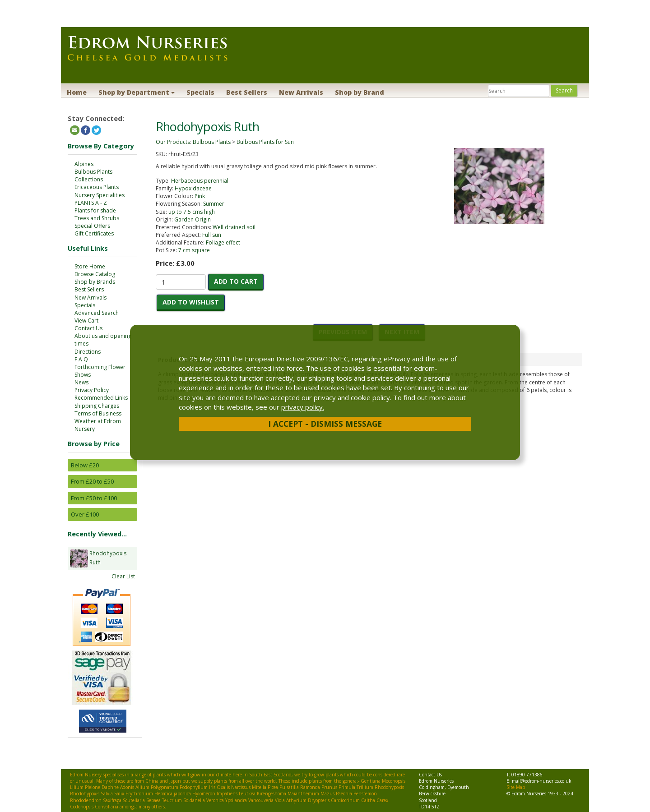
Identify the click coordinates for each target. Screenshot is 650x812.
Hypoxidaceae (193, 188)
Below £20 (85, 465)
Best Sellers (247, 92)
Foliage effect (223, 242)
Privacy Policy (92, 390)
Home (77, 92)
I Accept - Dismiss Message (325, 424)
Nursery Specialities (100, 195)
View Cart (86, 321)
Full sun (212, 235)
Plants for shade (95, 210)
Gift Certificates (94, 233)
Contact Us (88, 328)
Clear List (123, 576)
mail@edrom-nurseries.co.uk (542, 781)
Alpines (84, 164)
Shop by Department (137, 92)
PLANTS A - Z (91, 203)
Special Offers (92, 226)
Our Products (173, 142)
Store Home (90, 266)
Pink (200, 196)
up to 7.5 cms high (192, 212)
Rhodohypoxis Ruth (108, 558)
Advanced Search (97, 313)
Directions (88, 352)
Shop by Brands (95, 282)
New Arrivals (301, 92)
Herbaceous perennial (200, 181)
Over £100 (85, 514)
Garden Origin (193, 219)
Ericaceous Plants (97, 187)
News (81, 382)
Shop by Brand (360, 92)
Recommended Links (101, 398)
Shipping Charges (97, 406)
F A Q (81, 359)
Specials (200, 92)
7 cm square (194, 250)
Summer (214, 204)
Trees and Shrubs (97, 218)
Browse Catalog (95, 274)
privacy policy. (303, 407)
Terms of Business (98, 413)
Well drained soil (234, 227)
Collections (89, 179)
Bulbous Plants (93, 172)
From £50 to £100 (94, 498)
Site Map (516, 787)
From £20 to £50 (92, 481)
